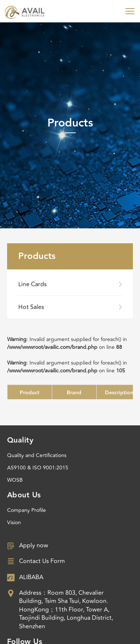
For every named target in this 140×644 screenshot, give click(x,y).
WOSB (15, 480)
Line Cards (32, 284)
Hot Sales (31, 307)
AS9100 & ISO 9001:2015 (38, 468)
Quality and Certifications (37, 455)
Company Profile (27, 510)
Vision (14, 523)
